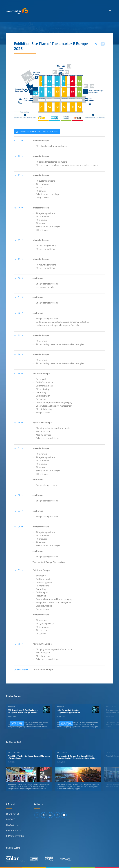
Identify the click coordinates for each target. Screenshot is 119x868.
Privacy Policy (14, 830)
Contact (10, 819)
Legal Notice (13, 814)
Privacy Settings (15, 836)
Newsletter (13, 825)
